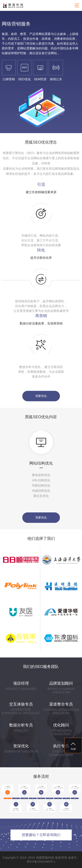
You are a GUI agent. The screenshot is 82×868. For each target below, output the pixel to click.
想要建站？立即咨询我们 (41, 835)
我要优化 (41, 396)
